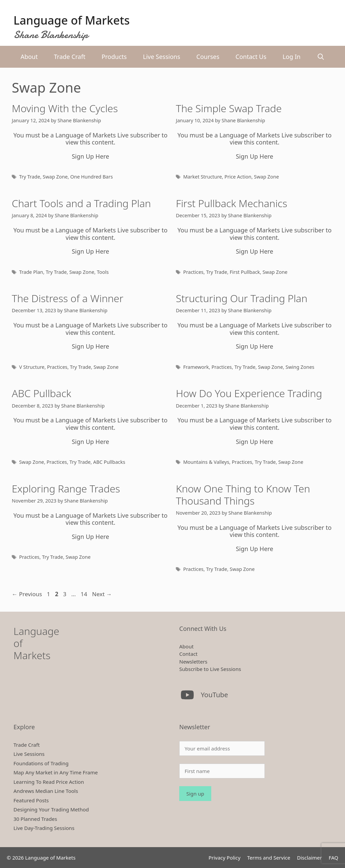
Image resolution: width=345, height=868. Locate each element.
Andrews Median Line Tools (46, 791)
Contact (188, 654)
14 (84, 594)
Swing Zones (300, 367)
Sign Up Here (90, 156)
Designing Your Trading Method (51, 809)
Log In (292, 57)
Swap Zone (55, 177)
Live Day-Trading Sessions (44, 828)
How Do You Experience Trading (249, 393)
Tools (103, 272)
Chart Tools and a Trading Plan (81, 203)
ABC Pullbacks (109, 462)
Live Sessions (162, 57)
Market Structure (203, 177)
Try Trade (30, 177)
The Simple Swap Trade (229, 108)
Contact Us (251, 57)
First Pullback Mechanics (231, 203)
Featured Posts (31, 800)
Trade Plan (31, 272)
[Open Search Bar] (321, 57)
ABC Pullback (41, 393)
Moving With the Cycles (65, 108)
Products (114, 57)
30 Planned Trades (35, 819)
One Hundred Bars (91, 177)
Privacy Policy (225, 858)
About (29, 57)
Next (102, 594)
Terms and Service (269, 858)
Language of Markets (72, 20)
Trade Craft (70, 57)
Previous (27, 594)
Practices (193, 272)
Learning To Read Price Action (49, 782)
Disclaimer (309, 858)
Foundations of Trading (41, 763)
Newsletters (193, 662)
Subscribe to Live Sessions (210, 669)
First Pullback (245, 272)
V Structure (32, 367)
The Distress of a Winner (68, 298)
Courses (208, 57)
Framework (196, 367)
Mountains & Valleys (206, 462)
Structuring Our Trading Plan (242, 298)
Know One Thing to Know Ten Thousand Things (243, 495)
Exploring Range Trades (66, 489)
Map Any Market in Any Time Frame (56, 772)
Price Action (238, 177)
